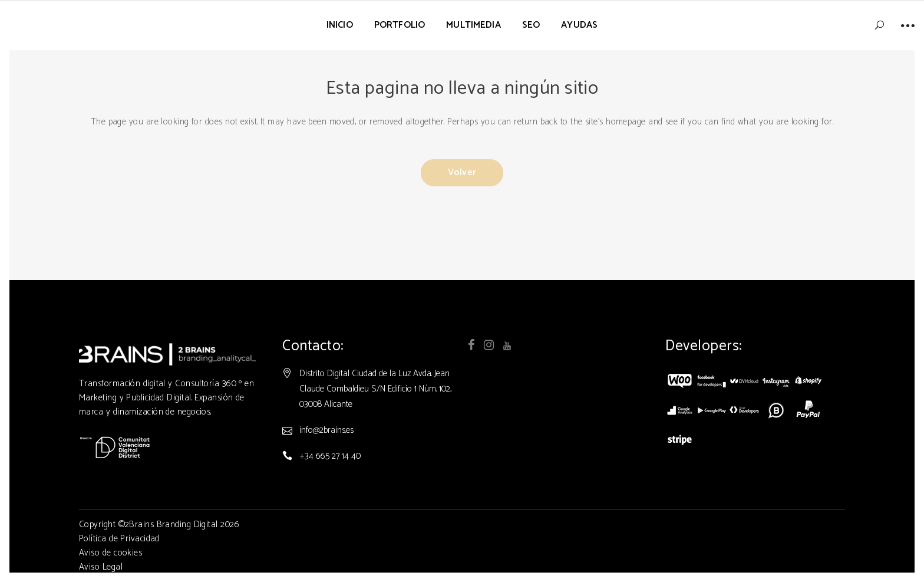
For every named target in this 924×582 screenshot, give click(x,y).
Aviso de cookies (110, 553)
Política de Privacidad (119, 539)
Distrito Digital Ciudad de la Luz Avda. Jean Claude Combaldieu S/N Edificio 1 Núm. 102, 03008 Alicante (375, 389)
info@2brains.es (326, 430)
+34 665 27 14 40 (330, 456)
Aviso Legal (101, 567)
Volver (462, 172)
